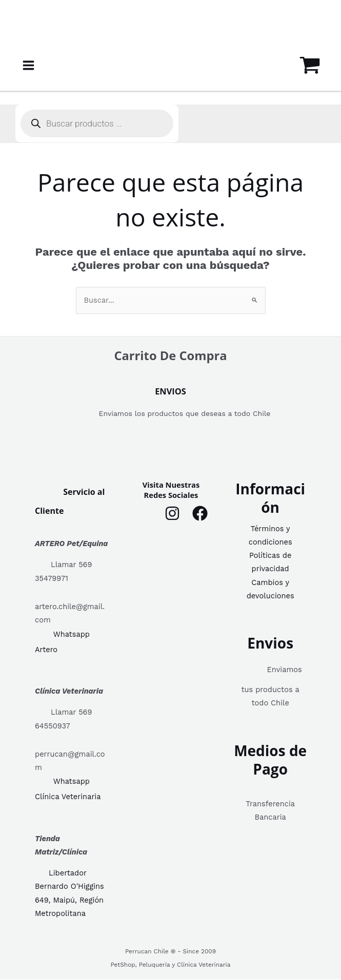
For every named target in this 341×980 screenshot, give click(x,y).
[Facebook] (200, 514)
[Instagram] (172, 514)
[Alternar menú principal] (28, 65)
